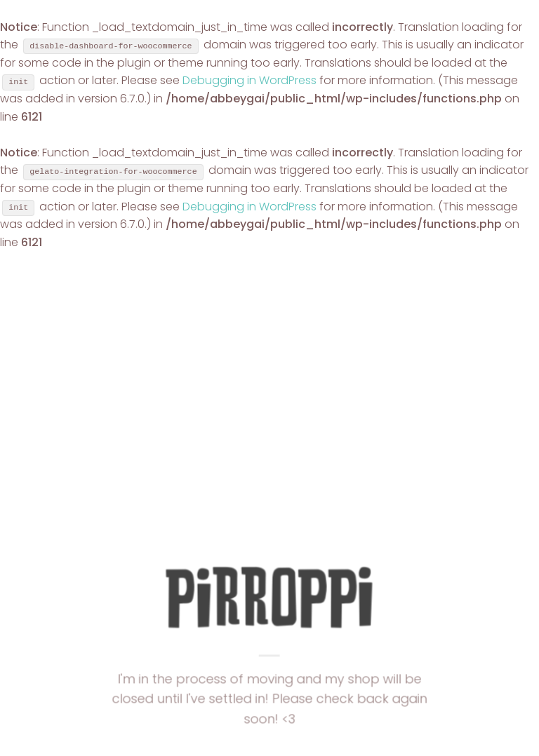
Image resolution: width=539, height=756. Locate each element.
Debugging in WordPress (249, 80)
